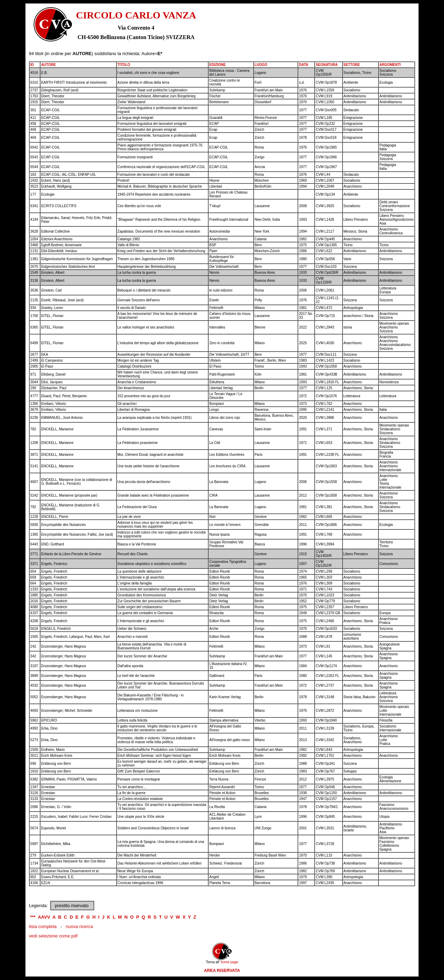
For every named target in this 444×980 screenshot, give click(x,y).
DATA (303, 65)
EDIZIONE (217, 65)
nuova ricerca (79, 926)
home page (229, 962)
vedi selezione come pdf (53, 936)
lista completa (43, 926)
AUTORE (48, 65)
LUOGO (261, 65)
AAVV (44, 917)
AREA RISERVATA (222, 971)
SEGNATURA (327, 65)
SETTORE (352, 65)
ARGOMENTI (390, 65)
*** (33, 917)
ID (32, 65)
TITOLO (124, 65)
